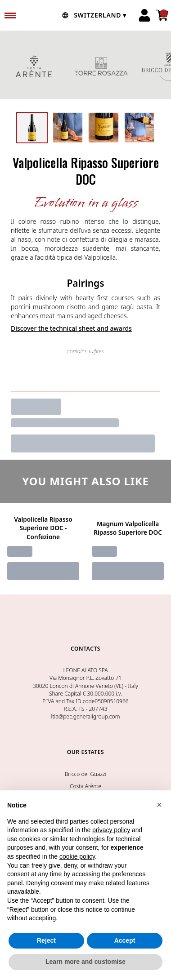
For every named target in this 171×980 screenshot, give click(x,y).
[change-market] (93, 15)
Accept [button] (125, 941)
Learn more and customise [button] (85, 962)
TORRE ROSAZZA (101, 66)
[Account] (144, 15)
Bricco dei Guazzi (86, 774)
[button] (159, 805)
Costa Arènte (85, 786)
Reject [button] (46, 941)
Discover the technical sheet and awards (71, 328)
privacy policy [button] (111, 830)
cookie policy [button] (77, 857)
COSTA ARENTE (34, 66)
